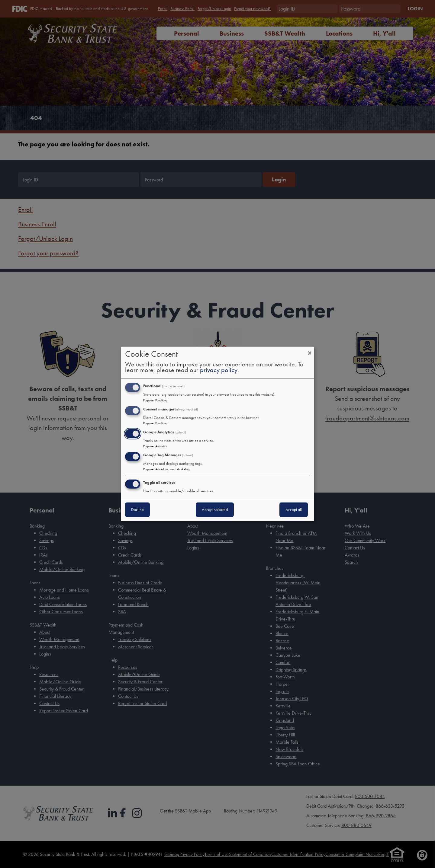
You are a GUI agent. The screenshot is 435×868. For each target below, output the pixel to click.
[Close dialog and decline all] (310, 351)
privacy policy (219, 370)
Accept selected (215, 510)
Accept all (294, 510)
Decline (137, 510)
